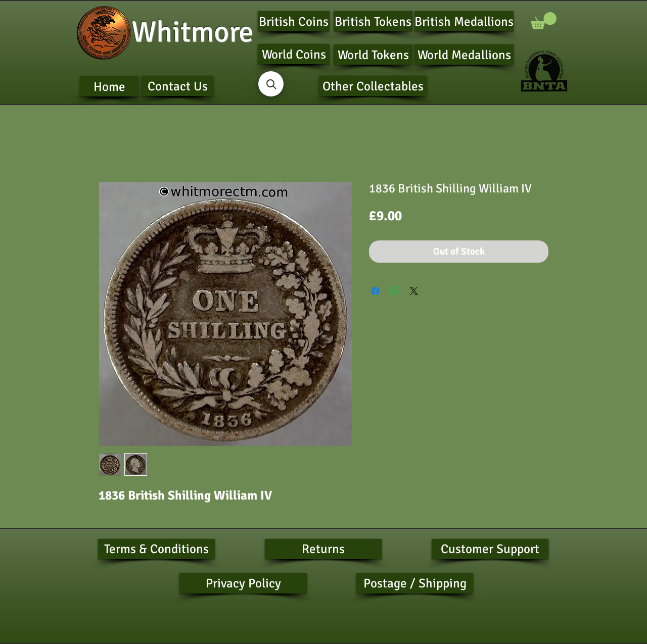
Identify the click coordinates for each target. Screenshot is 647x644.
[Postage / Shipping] (415, 583)
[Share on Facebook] (376, 291)
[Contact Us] (177, 86)
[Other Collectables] (373, 86)
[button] (544, 21)
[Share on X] (414, 291)
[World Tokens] (373, 55)
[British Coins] (294, 21)
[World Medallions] (464, 55)
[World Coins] (294, 54)
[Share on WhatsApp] (395, 291)
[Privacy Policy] (243, 583)
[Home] (109, 86)
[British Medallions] (464, 21)
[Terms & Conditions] (156, 549)
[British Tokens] (373, 21)
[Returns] (323, 549)
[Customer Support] (490, 549)
